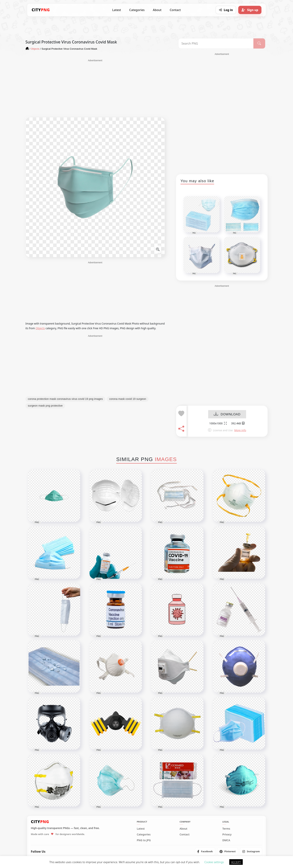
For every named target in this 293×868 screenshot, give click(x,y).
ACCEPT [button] (236, 862)
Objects (40, 328)
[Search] (259, 43)
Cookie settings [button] (214, 862)
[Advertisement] (95, 88)
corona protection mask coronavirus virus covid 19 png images (65, 399)
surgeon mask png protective (45, 406)
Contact (175, 10)
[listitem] (205, 852)
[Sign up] (250, 10)
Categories (137, 10)
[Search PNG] (216, 43)
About (157, 10)
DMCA (226, 840)
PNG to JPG (144, 840)
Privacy (227, 834)
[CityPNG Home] (41, 10)
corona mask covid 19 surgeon (128, 399)
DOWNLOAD (227, 414)
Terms (226, 829)
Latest (117, 10)
